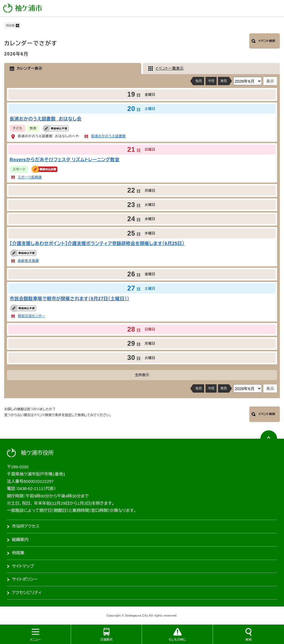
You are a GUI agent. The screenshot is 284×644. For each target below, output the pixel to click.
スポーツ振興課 (30, 177)
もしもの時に (177, 640)
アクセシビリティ (27, 593)
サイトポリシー (25, 579)
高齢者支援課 (28, 261)
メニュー (35, 640)
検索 (248, 640)
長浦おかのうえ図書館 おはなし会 (46, 119)
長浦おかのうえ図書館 (108, 136)
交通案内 (106, 640)
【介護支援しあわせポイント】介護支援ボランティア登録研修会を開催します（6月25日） (97, 243)
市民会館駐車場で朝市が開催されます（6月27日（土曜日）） (69, 299)
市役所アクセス (26, 526)
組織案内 (20, 540)
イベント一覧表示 (169, 68)
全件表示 (142, 375)
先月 (199, 81)
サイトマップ (23, 566)
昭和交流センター (31, 316)
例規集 (18, 553)
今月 (211, 81)
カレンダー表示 (30, 68)
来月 (224, 81)
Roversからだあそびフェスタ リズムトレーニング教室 (65, 160)
